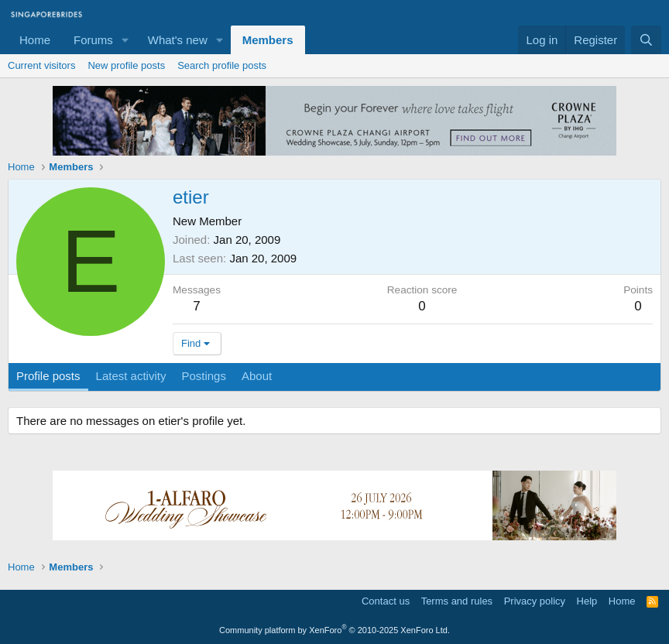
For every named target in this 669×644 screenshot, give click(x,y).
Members (268, 40)
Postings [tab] (204, 376)
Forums (93, 40)
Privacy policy (535, 601)
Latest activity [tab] (131, 376)
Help (587, 601)
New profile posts (126, 65)
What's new (178, 40)
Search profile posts (222, 65)
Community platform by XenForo (334, 630)
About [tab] (257, 376)
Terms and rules (457, 601)
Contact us (386, 601)
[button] (125, 40)
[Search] (646, 40)
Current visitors (41, 65)
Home (35, 40)
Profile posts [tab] (48, 376)
